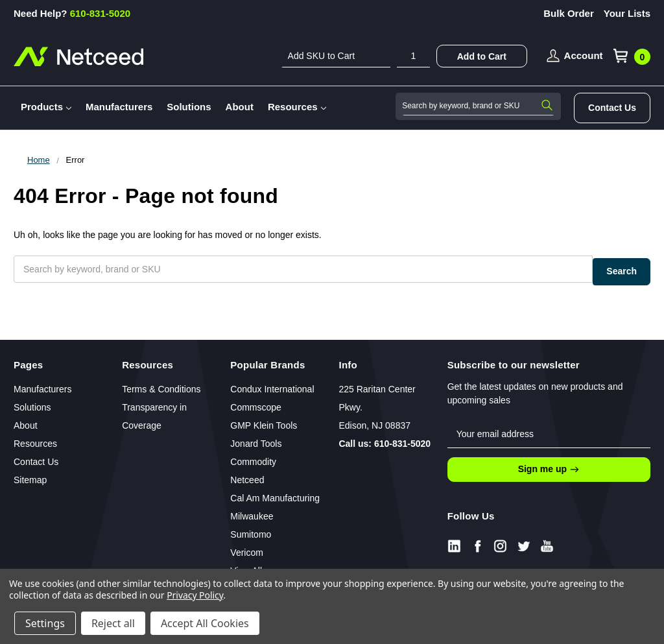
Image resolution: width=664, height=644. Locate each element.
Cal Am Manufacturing (275, 492)
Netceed (247, 474)
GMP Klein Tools (264, 420)
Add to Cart (482, 56)
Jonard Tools (256, 438)
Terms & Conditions (161, 383)
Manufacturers (119, 107)
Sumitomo (251, 529)
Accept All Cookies (205, 623)
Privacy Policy (195, 595)
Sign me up (549, 463)
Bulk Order (569, 13)
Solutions (189, 107)
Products (46, 107)
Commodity (253, 456)
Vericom (247, 547)
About (240, 107)
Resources (297, 107)
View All (246, 565)
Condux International (272, 383)
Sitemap (30, 474)
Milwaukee (252, 510)
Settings (45, 623)
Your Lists (627, 13)
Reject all (113, 623)
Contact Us (612, 108)
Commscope (256, 401)
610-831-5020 (72, 13)
